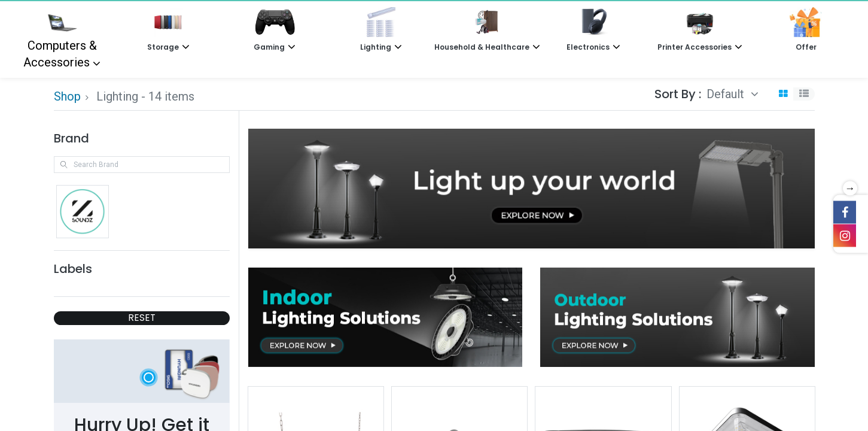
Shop (67, 96)
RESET (142, 318)
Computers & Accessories (60, 38)
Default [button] (727, 94)
